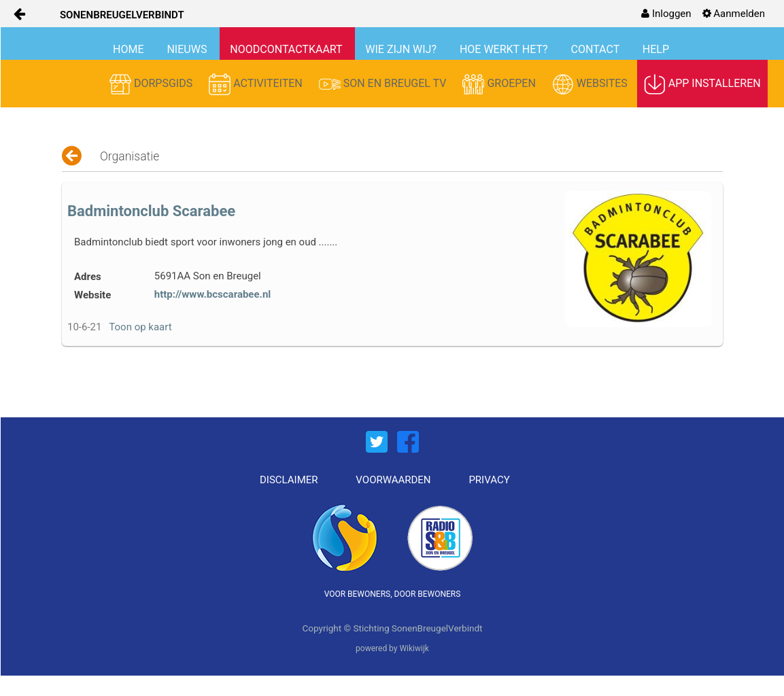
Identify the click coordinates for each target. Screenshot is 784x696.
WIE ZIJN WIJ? (402, 49)
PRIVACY (489, 480)
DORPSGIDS (152, 84)
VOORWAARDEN (393, 480)
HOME (130, 49)
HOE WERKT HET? (505, 49)
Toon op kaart (140, 327)
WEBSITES (591, 84)
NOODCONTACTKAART (287, 49)
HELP (656, 49)
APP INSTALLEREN (702, 84)
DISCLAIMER (289, 480)
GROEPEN (500, 84)
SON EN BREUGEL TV (384, 84)
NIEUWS (188, 49)
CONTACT (597, 49)
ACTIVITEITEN (257, 84)
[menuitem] (666, 14)
